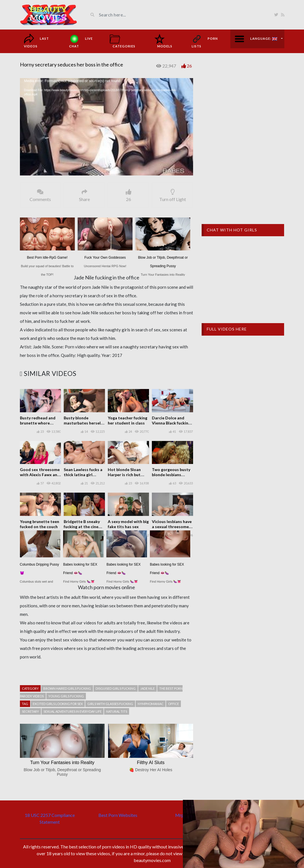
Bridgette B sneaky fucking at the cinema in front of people (84, 527)
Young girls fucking (66, 696)
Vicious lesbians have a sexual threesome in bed (172, 527)
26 (189, 66)
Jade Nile (147, 688)
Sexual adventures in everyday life (73, 711)
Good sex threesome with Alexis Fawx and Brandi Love (40, 475)
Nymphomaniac (151, 704)
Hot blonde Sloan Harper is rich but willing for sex (124, 475)
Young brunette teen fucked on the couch (40, 524)
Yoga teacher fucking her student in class (128, 420)
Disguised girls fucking (116, 688)
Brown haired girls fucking (67, 688)
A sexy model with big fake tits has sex (128, 524)
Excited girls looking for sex (58, 704)
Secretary (30, 711)
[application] (107, 127)
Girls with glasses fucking (110, 704)
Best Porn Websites (118, 815)
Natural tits (117, 711)
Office (173, 704)
